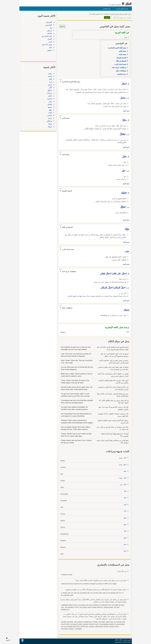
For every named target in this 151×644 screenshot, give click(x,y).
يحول (124, 465)
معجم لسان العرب (120, 64)
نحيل (124, 478)
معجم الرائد (122, 54)
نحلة (125, 471)
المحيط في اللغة (121, 61)
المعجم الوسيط (121, 58)
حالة (125, 458)
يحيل (124, 518)
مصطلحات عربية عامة (119, 68)
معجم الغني (122, 51)
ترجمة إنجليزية (121, 74)
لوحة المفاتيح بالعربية (121, 9)
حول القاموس (106, 9)
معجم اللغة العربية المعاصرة (117, 48)
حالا (125, 491)
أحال (124, 551)
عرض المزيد (126, 111)
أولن (125, 504)
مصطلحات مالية (121, 71)
